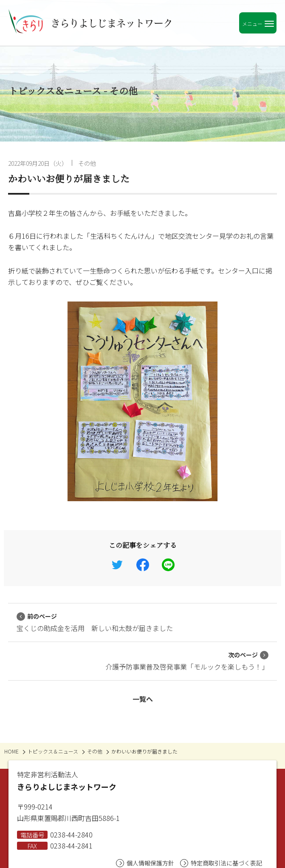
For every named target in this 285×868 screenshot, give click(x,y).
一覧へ (143, 699)
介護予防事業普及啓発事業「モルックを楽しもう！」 (187, 661)
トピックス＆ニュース (53, 751)
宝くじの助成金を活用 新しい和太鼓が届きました (95, 622)
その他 (87, 163)
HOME (11, 751)
